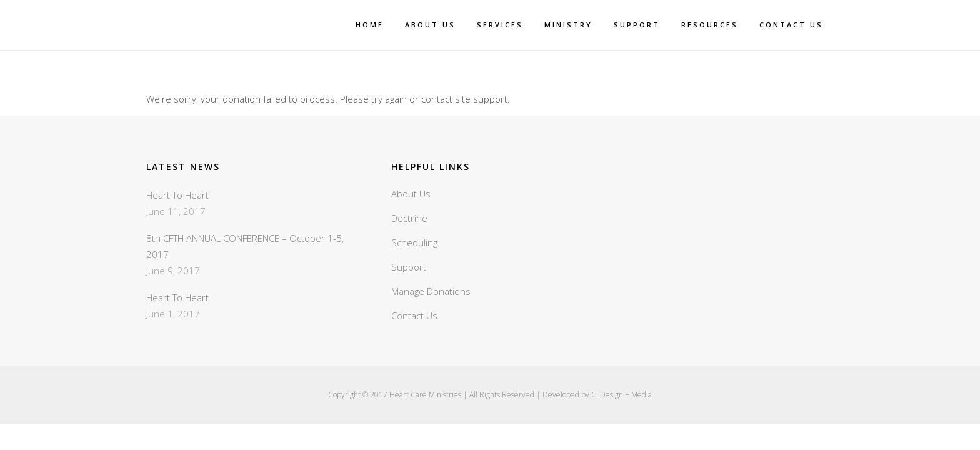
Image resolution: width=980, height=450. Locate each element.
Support (409, 267)
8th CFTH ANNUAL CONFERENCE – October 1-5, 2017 (245, 246)
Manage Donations (431, 291)
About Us (411, 194)
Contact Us (414, 316)
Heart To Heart (177, 195)
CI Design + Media (622, 395)
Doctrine (409, 218)
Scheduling (414, 242)
